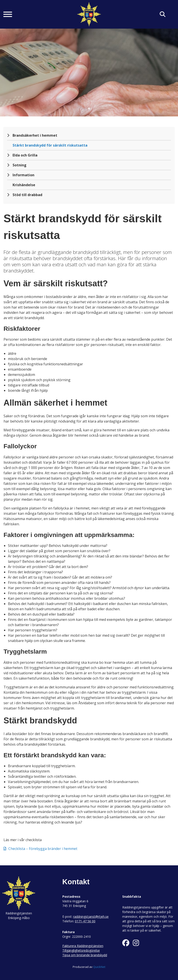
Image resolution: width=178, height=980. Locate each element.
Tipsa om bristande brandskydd (85, 955)
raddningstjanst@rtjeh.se (91, 917)
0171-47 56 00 (85, 921)
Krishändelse (24, 185)
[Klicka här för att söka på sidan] (163, 15)
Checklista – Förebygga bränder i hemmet (40, 849)
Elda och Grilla (25, 155)
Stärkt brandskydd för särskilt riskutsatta (50, 145)
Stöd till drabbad (27, 195)
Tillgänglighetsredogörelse (81, 950)
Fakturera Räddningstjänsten (83, 946)
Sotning (19, 165)
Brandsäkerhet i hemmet (35, 135)
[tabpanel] (89, 72)
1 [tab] (89, 109)
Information (23, 175)
